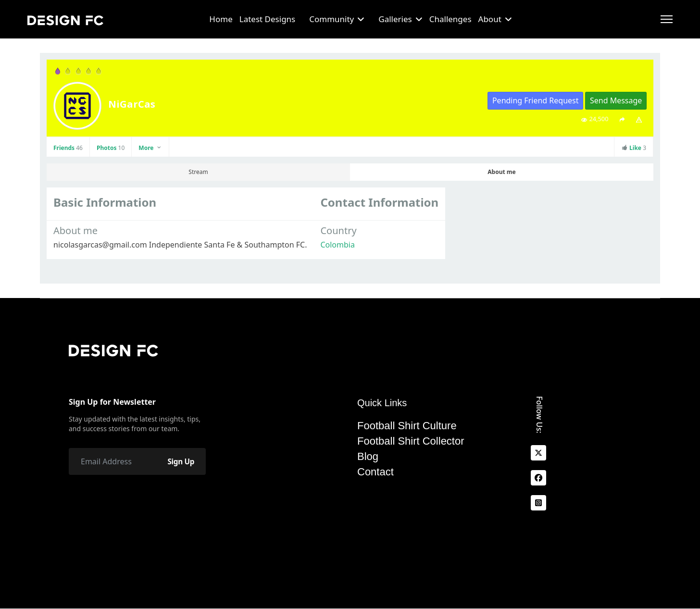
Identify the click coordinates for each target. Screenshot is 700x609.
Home (221, 19)
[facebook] (538, 478)
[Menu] (667, 19)
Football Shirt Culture (407, 426)
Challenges (450, 19)
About (490, 19)
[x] (538, 453)
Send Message (616, 100)
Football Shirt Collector (411, 441)
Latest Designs (268, 19)
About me (501, 172)
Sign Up (179, 461)
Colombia (337, 245)
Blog (368, 457)
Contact (375, 472)
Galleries (395, 19)
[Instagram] (538, 503)
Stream (198, 172)
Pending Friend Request (536, 100)
